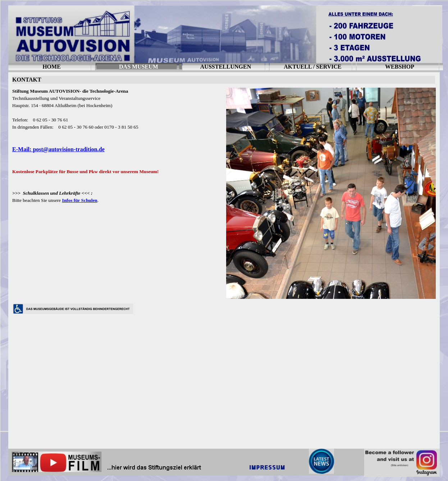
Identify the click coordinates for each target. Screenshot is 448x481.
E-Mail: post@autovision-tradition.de (58, 149)
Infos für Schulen (79, 200)
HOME (52, 67)
